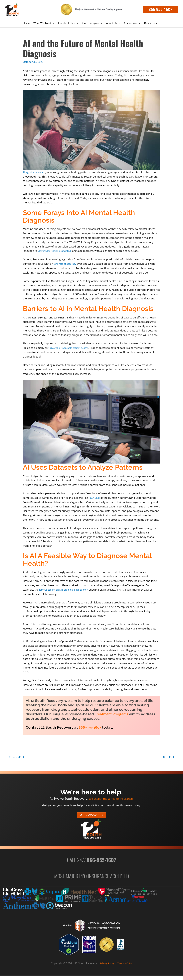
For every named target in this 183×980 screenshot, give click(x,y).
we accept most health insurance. (111, 799)
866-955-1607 (91, 727)
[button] (160, 9)
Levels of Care (68, 23)
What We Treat (44, 23)
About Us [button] (113, 23)
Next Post (170, 757)
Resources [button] (152, 23)
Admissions (132, 23)
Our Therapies (93, 23)
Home (26, 23)
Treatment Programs (113, 714)
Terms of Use (126, 964)
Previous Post (16, 757)
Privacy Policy (106, 964)
